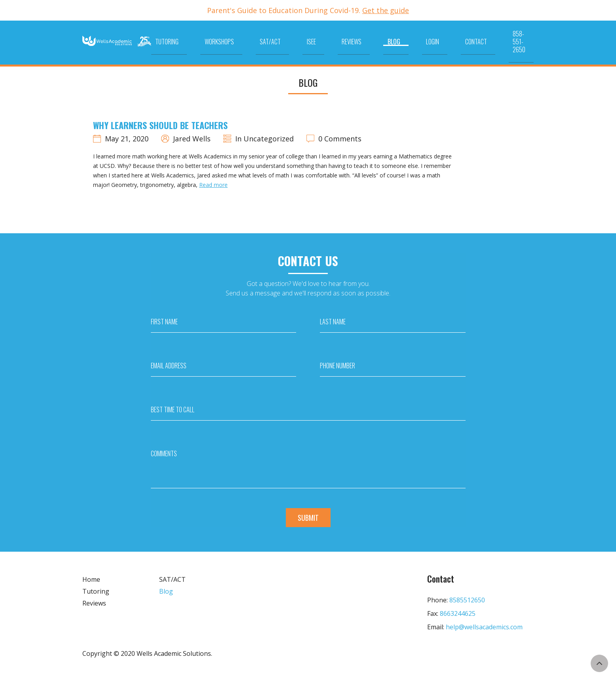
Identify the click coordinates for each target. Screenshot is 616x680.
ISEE (360, 37)
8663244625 (458, 613)
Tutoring (253, 37)
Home (91, 579)
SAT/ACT (331, 37)
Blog (417, 37)
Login (444, 37)
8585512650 (467, 600)
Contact (474, 37)
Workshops (293, 37)
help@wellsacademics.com (484, 627)
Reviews (388, 37)
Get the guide (386, 10)
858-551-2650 (516, 37)
